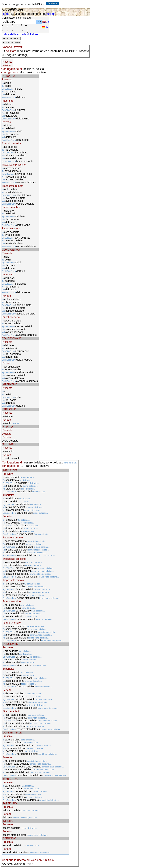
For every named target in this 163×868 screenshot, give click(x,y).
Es (45, 28)
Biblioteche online (11, 42)
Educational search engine (28, 14)
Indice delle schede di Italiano (21, 34)
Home (6, 14)
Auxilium (51, 14)
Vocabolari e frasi (11, 39)
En (45, 22)
